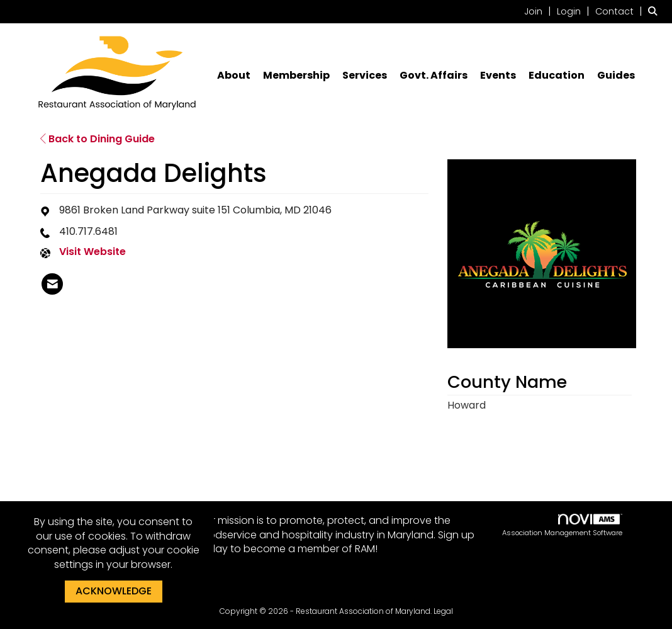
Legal (443, 611)
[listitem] (539, 11)
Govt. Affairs (434, 76)
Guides (616, 76)
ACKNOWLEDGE (114, 591)
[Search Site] (655, 11)
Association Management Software (562, 526)
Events (498, 76)
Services (365, 76)
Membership (296, 76)
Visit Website (92, 252)
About (234, 76)
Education (557, 76)
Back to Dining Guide (98, 139)
